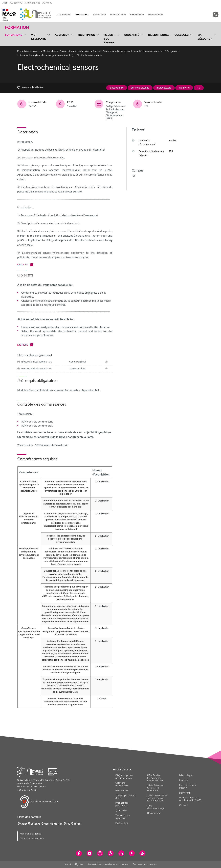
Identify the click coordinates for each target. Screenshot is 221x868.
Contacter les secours (32, 838)
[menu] (24, 38)
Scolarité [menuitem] (132, 35)
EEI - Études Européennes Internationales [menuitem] (155, 778)
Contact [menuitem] (183, 805)
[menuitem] (79, 853)
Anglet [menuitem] (24, 824)
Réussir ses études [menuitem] (110, 39)
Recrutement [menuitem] (154, 813)
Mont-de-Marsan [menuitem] (53, 824)
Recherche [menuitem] (99, 15)
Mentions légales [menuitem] (74, 864)
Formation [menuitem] (82, 15)
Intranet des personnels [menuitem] (122, 804)
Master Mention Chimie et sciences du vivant (66, 51)
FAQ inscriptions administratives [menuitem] (124, 777)
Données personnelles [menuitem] (145, 864)
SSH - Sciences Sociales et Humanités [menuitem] (155, 788)
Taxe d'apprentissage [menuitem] (156, 807)
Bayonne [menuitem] (35, 824)
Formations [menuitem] (14, 35)
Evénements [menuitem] (156, 15)
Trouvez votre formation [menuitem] (123, 817)
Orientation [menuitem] (137, 15)
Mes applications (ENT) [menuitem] (126, 797)
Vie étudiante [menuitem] (38, 37)
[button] (33, 772)
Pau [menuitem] (68, 824)
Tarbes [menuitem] (78, 824)
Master (36, 51)
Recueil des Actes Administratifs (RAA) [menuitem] (190, 799)
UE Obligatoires (171, 51)
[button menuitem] (216, 15)
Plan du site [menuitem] (122, 823)
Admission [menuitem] (62, 35)
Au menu (47, 3)
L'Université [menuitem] (64, 15)
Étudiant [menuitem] (184, 780)
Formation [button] (17, 27)
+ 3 (199, 88)
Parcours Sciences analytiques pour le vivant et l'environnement (126, 51)
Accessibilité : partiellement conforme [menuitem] (108, 864)
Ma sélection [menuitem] (205, 37)
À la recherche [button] (32, 3)
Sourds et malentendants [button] (39, 802)
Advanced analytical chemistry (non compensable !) (46, 55)
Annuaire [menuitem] (121, 810)
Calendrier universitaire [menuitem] (122, 784)
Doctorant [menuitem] (185, 793)
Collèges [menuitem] (182, 35)
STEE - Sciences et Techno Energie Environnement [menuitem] (157, 798)
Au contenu (16, 3)
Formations (23, 51)
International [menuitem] (118, 15)
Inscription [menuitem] (87, 35)
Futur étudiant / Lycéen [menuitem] (188, 786)
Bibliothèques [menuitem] (159, 35)
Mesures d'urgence (31, 834)
